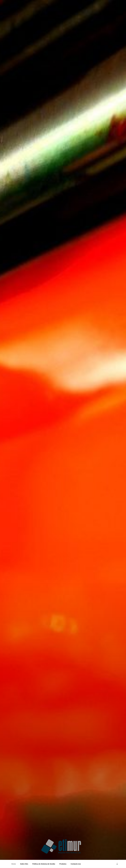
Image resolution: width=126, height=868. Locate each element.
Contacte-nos (76, 864)
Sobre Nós (24, 864)
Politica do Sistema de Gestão (44, 864)
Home (14, 864)
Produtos (63, 864)
